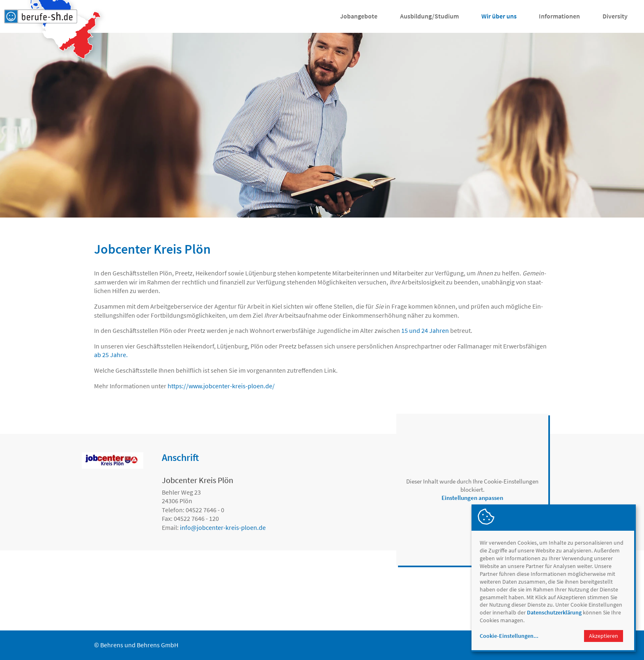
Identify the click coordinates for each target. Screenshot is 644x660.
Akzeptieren (604, 636)
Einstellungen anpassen (472, 498)
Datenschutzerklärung (554, 612)
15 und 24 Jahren (425, 330)
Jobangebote (359, 16)
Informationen (559, 16)
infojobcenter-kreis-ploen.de (223, 527)
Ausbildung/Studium (429, 16)
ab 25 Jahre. (111, 355)
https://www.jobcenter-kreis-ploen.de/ (221, 386)
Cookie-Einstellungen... (509, 636)
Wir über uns (499, 16)
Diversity (615, 16)
